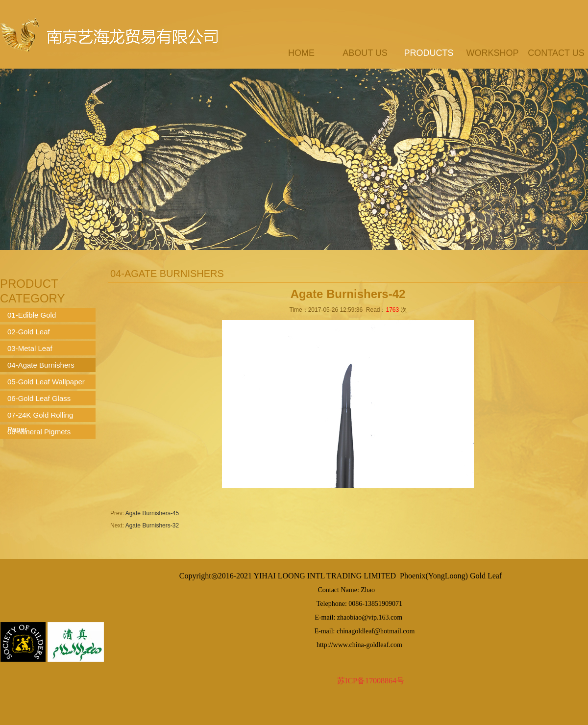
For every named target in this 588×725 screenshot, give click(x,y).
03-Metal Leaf (30, 348)
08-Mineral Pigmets (39, 432)
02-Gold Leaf (29, 332)
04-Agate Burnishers (41, 365)
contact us (556, 53)
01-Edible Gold (32, 315)
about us (365, 53)
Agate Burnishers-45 (152, 513)
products (429, 53)
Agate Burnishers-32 (152, 525)
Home (301, 53)
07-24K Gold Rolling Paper (40, 416)
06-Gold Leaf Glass (39, 398)
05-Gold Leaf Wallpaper (46, 382)
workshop (492, 53)
